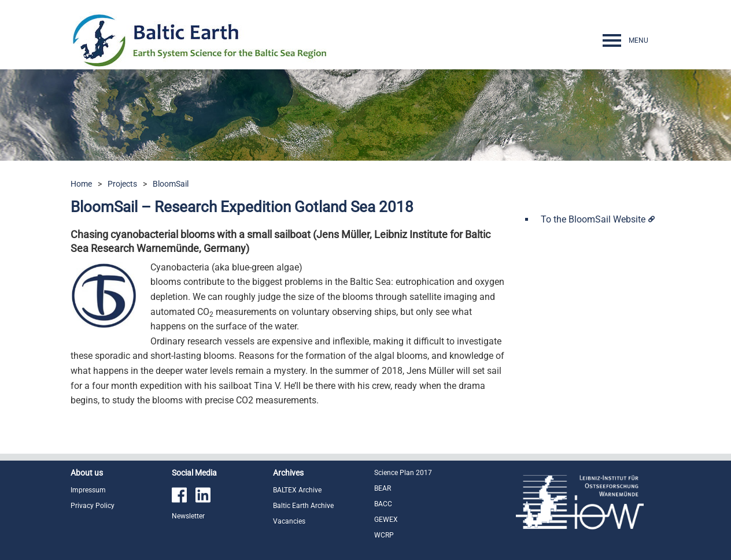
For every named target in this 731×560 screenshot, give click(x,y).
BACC (383, 504)
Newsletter (188, 516)
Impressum (88, 490)
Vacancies (289, 521)
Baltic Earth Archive (303, 506)
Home (81, 184)
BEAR (383, 488)
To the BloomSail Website (593, 219)
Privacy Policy (93, 506)
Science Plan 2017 (403, 473)
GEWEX (386, 520)
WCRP (384, 535)
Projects (122, 184)
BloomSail (171, 184)
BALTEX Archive (297, 490)
